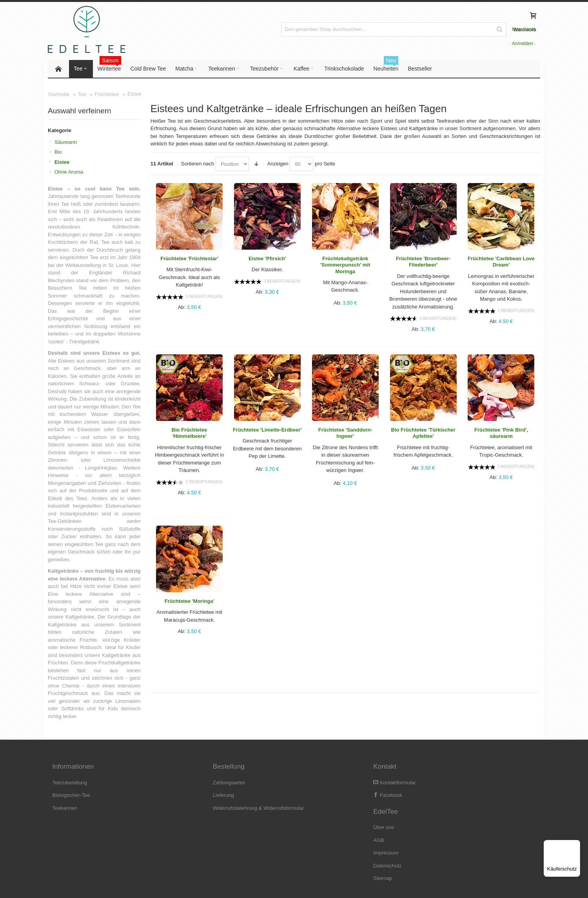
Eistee (62, 163)
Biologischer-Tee (72, 796)
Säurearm (66, 143)
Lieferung (187, 796)
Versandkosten (127, 886)
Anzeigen (278, 164)
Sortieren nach (198, 164)
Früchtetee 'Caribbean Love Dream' (501, 262)
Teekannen (65, 809)
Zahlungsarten (192, 783)
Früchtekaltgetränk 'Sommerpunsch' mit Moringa (345, 266)
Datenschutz (436, 821)
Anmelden (483, 29)
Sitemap (431, 834)
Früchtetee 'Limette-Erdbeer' (267, 431)
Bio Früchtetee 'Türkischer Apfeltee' (423, 434)
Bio (58, 153)
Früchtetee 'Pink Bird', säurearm (501, 434)
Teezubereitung (70, 783)
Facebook (313, 796)
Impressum (434, 809)
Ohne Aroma (69, 173)
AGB (427, 796)
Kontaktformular (320, 783)
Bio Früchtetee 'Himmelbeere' (190, 434)
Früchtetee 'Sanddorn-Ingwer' (345, 434)
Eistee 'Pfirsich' (267, 259)
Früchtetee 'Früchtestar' (189, 259)
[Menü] (575, 845)
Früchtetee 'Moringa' (190, 602)
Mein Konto (455, 29)
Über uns (432, 783)
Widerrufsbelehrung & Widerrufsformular (222, 809)
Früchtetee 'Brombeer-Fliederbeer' (423, 262)
